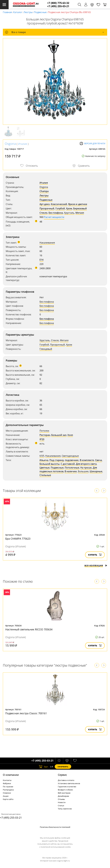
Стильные (45, 475)
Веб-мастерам (64, 793)
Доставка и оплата (66, 780)
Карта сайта (8, 799)
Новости (62, 802)
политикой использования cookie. (56, 847)
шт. (44, 767)
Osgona (10, 144)
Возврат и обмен (65, 790)
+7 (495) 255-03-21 (58, 6)
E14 (41, 260)
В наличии (71, 471)
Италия (23, 144)
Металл (80, 213)
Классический (59, 204)
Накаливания (47, 243)
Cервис (62, 775)
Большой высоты (50, 464)
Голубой (60, 208)
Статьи (61, 806)
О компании (11, 775)
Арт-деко (45, 204)
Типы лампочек (65, 809)
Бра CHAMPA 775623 (18, 539)
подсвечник (72, 460)
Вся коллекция (96, 566)
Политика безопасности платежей (55, 827)
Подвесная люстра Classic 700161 (26, 713)
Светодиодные (70, 456)
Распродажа (8, 790)
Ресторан (45, 435)
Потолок (44, 431)
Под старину (57, 460)
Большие (83, 471)
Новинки (7, 793)
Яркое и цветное (78, 204)
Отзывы (61, 799)
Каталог (18, 12)
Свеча (98, 460)
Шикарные (96, 471)
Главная (7, 12)
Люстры (28, 12)
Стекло (43, 213)
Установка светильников (69, 783)
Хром (69, 208)
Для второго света (86, 464)
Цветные (45, 468)
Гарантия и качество (67, 787)
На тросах (86, 468)
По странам (8, 787)
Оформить (63, 767)
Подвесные (40, 12)
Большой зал (59, 435)
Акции (6, 796)
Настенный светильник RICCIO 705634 (29, 629)
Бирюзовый (80, 208)
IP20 (42, 439)
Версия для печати (92, 144)
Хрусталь (69, 213)
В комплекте (87, 460)
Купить (95, 555)
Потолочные (72, 468)
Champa (44, 191)
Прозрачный (47, 208)
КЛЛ (42, 456)
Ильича (44, 460)
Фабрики (7, 783)
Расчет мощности (54, 217)
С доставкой (68, 464)
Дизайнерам (63, 796)
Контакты (7, 780)
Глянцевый (46, 349)
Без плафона (56, 213)
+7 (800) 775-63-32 (58, 3)
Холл (70, 435)
